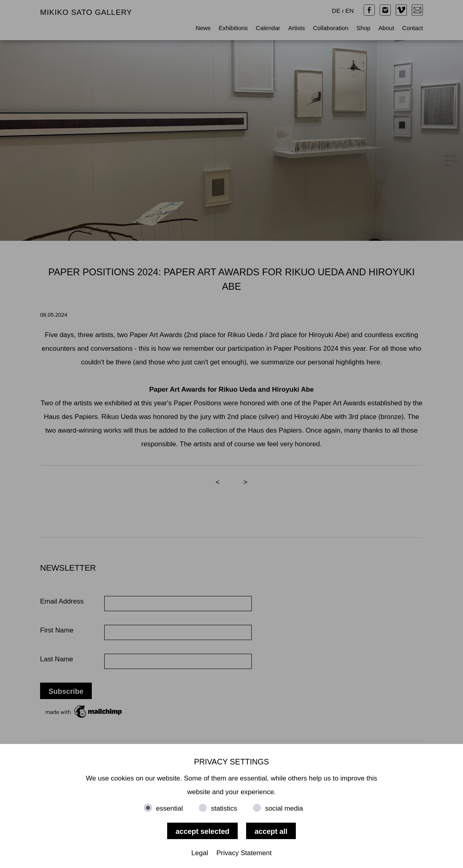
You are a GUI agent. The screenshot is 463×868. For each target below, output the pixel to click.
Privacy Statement (244, 853)
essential (169, 808)
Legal (200, 853)
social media (284, 808)
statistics (224, 808)
